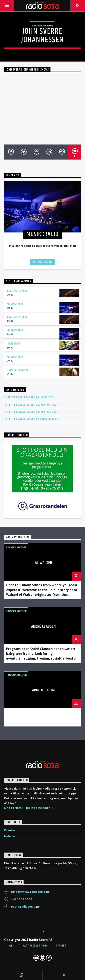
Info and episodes (42, 262)
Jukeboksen (14, 344)
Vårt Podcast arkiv (35, 946)
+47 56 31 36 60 (21, 899)
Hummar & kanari (18, 370)
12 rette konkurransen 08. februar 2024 (31, 412)
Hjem (12, 946)
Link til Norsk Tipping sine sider (29, 808)
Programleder (42, 25)
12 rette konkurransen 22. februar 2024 (31, 405)
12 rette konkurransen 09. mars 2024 (29, 398)
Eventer (10, 830)
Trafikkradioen (17, 291)
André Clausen (43, 626)
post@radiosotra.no (25, 907)
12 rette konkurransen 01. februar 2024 (31, 419)
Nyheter (10, 836)
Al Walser (43, 563)
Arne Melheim (43, 690)
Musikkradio (15, 304)
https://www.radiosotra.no (30, 892)
